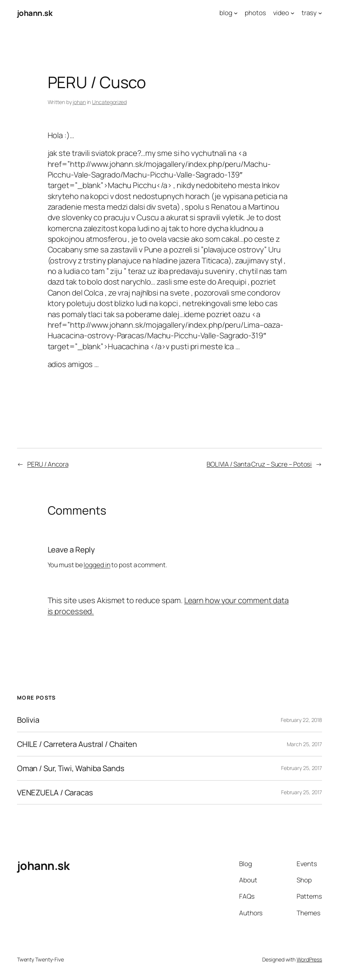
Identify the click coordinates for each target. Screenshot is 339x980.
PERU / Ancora (48, 464)
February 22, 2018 (301, 720)
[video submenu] (292, 13)
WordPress (309, 959)
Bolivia (28, 720)
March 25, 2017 (305, 744)
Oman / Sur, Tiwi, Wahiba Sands (71, 768)
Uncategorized (109, 102)
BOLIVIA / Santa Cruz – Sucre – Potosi (259, 464)
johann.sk (35, 13)
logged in (97, 565)
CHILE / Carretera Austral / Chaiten (77, 744)
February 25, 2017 (302, 768)
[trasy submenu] (320, 13)
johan (79, 102)
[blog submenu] (236, 13)
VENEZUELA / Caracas (55, 793)
